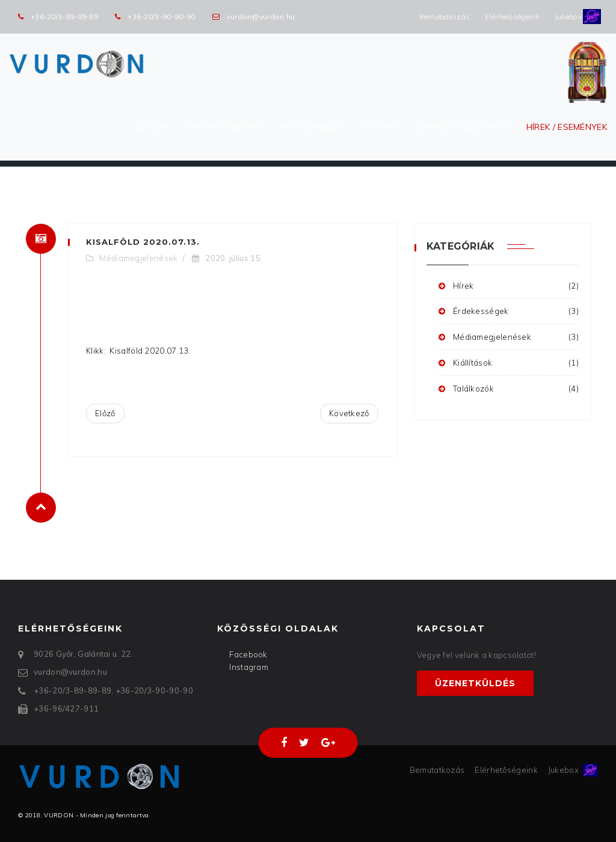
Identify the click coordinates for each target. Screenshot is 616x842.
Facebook (248, 654)
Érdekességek (509, 311)
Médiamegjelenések (138, 258)
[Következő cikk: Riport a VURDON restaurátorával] (349, 413)
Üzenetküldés (475, 683)
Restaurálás (311, 127)
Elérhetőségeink (512, 17)
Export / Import (226, 127)
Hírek (509, 286)
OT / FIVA (379, 127)
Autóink (152, 127)
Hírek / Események (567, 127)
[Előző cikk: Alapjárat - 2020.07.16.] (105, 413)
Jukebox (568, 17)
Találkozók (509, 389)
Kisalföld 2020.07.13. (143, 242)
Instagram (249, 667)
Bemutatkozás (445, 17)
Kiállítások (509, 363)
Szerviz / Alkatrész (462, 127)
